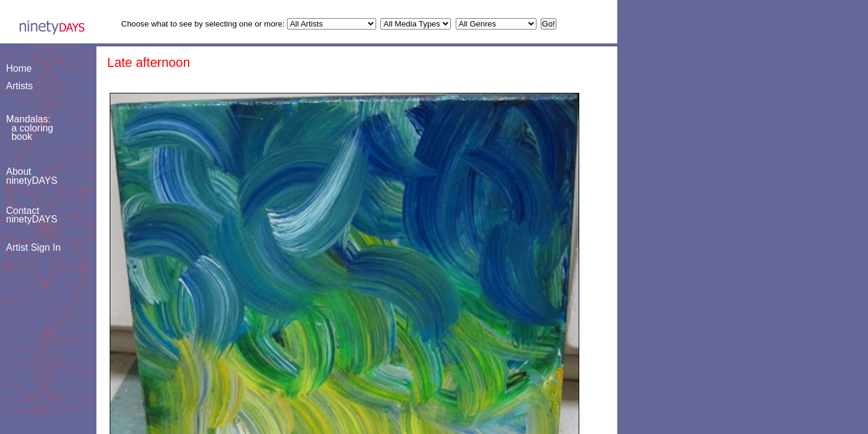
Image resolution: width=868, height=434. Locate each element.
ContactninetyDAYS (32, 215)
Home (19, 68)
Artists (19, 86)
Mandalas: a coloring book (30, 128)
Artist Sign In (33, 247)
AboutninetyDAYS (32, 176)
